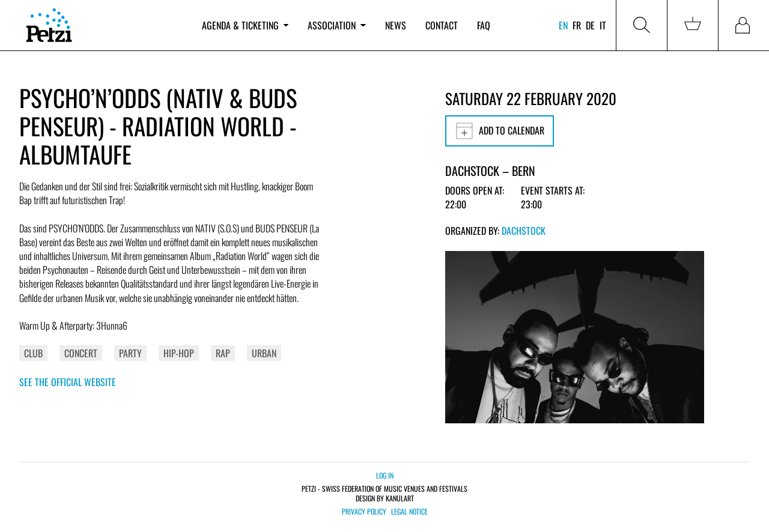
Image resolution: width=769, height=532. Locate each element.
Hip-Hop (179, 353)
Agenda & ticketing (245, 25)
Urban (264, 353)
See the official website (68, 382)
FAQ (484, 25)
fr (577, 25)
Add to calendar (500, 131)
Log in (385, 475)
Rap (223, 353)
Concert (81, 353)
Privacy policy (364, 512)
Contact (442, 25)
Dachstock (524, 231)
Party (130, 353)
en (563, 25)
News (396, 25)
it (603, 25)
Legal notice (409, 512)
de (590, 25)
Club (33, 353)
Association (336, 25)
